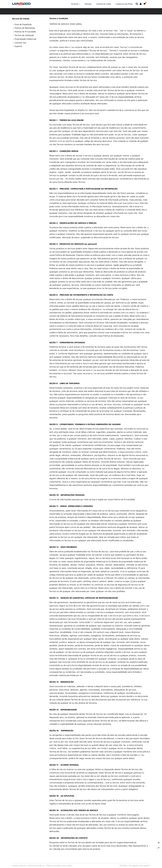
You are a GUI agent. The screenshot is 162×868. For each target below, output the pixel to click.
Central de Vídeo (104, 4)
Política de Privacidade (25, 32)
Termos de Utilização (24, 35)
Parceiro (88, 4)
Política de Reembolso (25, 28)
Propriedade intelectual (25, 39)
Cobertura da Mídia (124, 4)
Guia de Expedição (23, 24)
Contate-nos (20, 43)
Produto (76, 4)
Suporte (18, 46)
